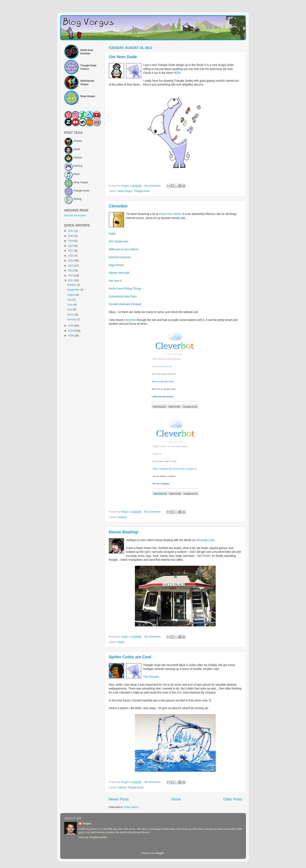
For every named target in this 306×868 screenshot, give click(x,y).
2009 (71, 331)
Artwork (122, 788)
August (72, 295)
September (74, 290)
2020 (71, 236)
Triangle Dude (142, 191)
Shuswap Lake (205, 540)
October (72, 285)
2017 (71, 251)
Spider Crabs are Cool (130, 657)
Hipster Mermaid (119, 273)
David (121, 642)
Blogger (160, 853)
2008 (71, 336)
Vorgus (87, 824)
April (70, 310)
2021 (71, 231)
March (71, 315)
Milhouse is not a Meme (124, 249)
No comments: (153, 186)
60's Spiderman (119, 241)
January (72, 319)
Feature (122, 517)
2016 (71, 256)
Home (176, 799)
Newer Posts (119, 799)
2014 (71, 266)
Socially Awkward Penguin (125, 304)
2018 (71, 246)
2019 (71, 241)
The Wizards (151, 677)
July (70, 300)
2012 (71, 276)
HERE (177, 73)
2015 (71, 261)
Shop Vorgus (125, 191)
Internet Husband (120, 257)
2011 (71, 280)
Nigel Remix (116, 265)
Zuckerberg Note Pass (123, 296)
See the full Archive (75, 216)
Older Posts (232, 799)
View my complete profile (93, 837)
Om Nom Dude (123, 57)
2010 (71, 326)
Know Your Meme (170, 214)
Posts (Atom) (132, 807)
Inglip (112, 234)
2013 (71, 271)
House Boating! (124, 532)
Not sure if (115, 281)
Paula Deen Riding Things (125, 289)
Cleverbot (118, 206)
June (70, 305)
